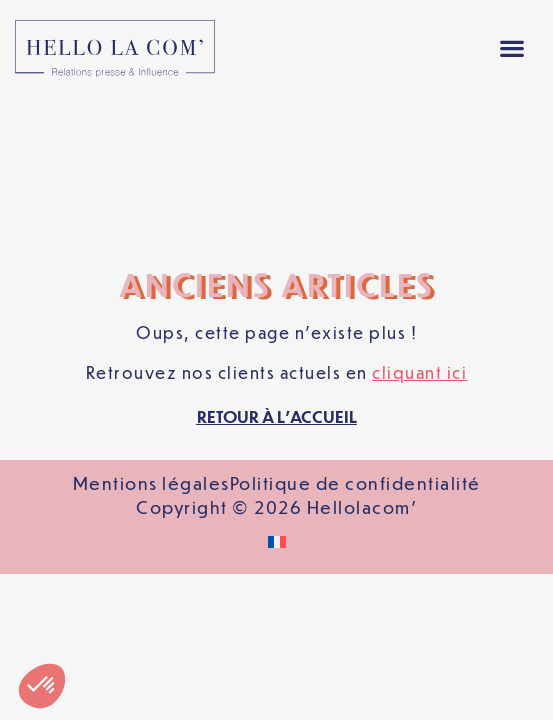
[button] (511, 48)
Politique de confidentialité (355, 340)
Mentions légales (151, 340)
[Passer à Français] (277, 399)
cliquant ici (419, 229)
